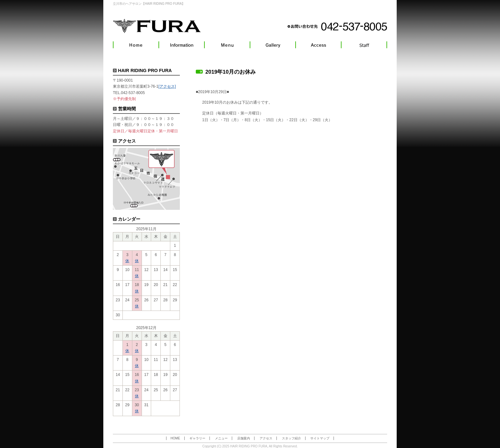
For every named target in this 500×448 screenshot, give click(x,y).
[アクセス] (167, 86)
